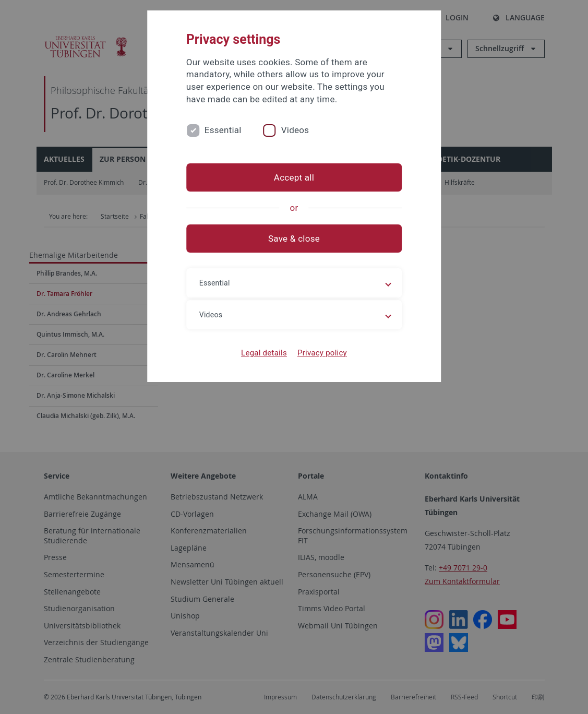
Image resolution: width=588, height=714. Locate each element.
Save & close (294, 239)
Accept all (294, 177)
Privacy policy (322, 353)
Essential (223, 130)
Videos (295, 130)
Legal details (264, 353)
